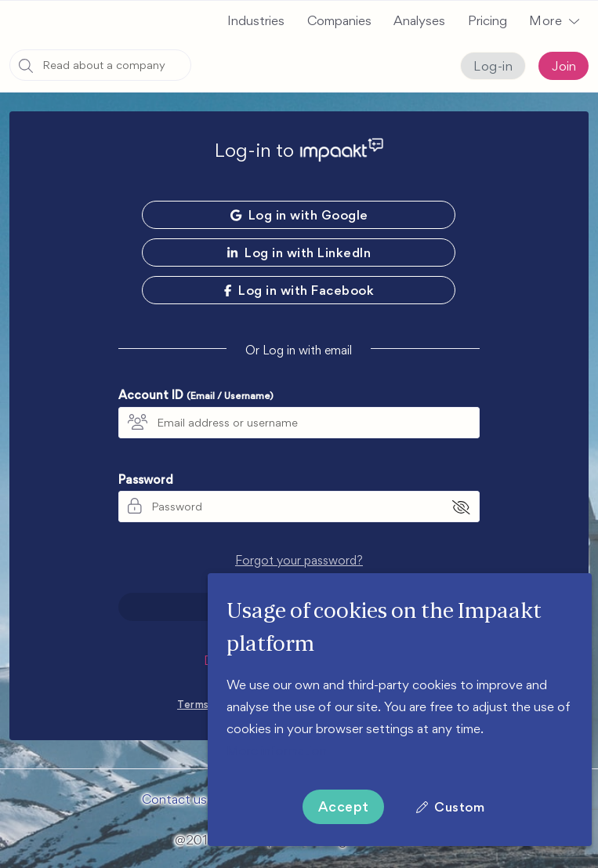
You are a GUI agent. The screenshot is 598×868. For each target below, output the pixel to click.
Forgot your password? (299, 558)
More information (277, 750)
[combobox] (100, 65)
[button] (554, 20)
